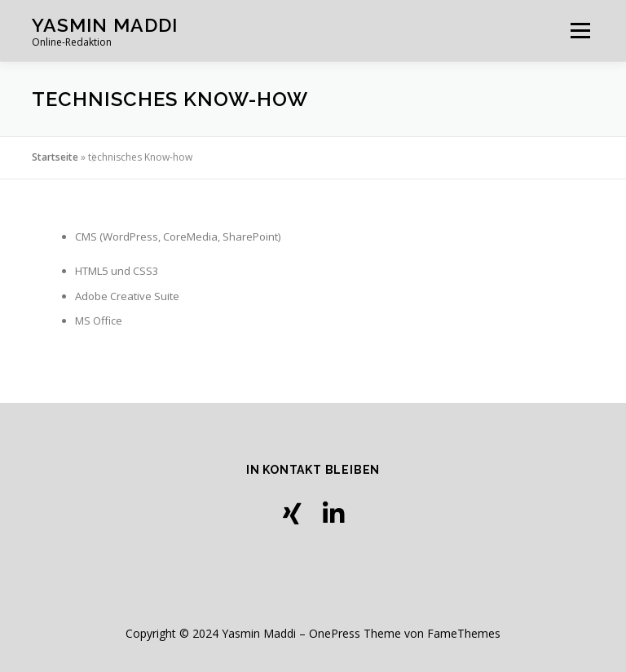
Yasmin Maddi (105, 25)
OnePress (335, 633)
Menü (580, 30)
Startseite (55, 157)
